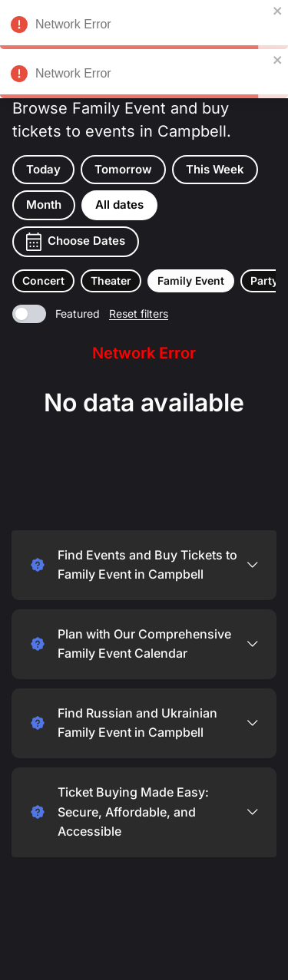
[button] (43, 281)
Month (44, 205)
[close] (278, 11)
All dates (119, 205)
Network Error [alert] (144, 27)
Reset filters (139, 313)
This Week (215, 169)
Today (43, 169)
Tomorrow (123, 169)
